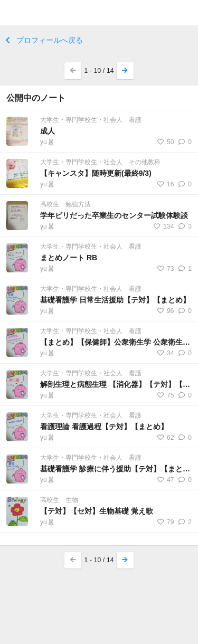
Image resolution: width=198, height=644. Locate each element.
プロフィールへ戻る (44, 40)
